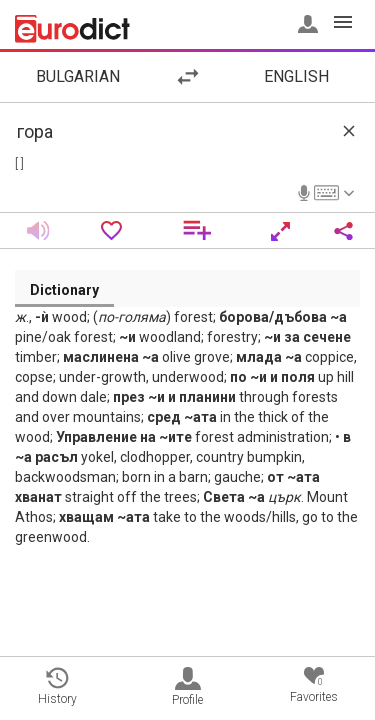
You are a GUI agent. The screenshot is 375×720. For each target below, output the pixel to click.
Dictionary (64, 290)
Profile (187, 687)
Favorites (314, 685)
